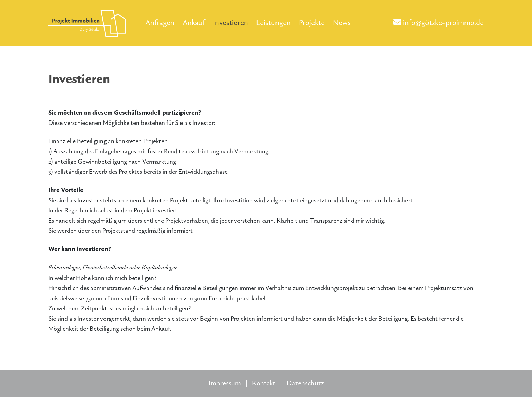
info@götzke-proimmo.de (439, 23)
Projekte (312, 23)
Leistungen (273, 23)
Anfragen (160, 23)
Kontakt (264, 383)
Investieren (231, 23)
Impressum (225, 383)
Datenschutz (305, 383)
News (342, 23)
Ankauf (194, 23)
